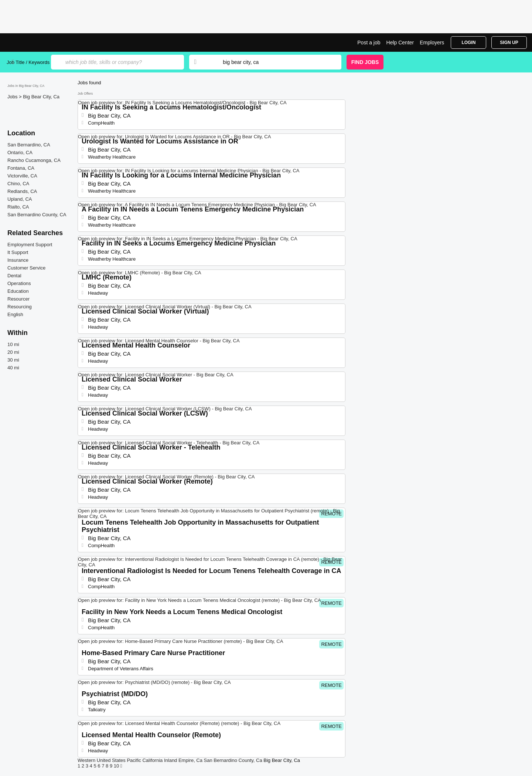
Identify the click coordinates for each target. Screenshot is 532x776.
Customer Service (26, 268)
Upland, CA (20, 199)
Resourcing (20, 307)
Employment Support (30, 245)
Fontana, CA (21, 168)
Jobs (13, 97)
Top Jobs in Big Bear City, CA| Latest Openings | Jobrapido (34, 43)
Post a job (369, 43)
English (15, 314)
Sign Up (509, 43)
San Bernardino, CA (29, 145)
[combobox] (275, 62)
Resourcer (18, 299)
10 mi (13, 344)
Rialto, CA (18, 207)
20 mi (13, 352)
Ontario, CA (20, 153)
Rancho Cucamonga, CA (34, 160)
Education (18, 291)
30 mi (13, 360)
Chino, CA (18, 184)
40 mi (13, 368)
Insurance (18, 260)
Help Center (400, 43)
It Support (18, 252)
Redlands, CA (22, 191)
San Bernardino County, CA (37, 215)
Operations (19, 283)
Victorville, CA (22, 176)
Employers (432, 43)
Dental (14, 276)
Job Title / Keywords (28, 62)
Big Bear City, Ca (41, 97)
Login (468, 43)
